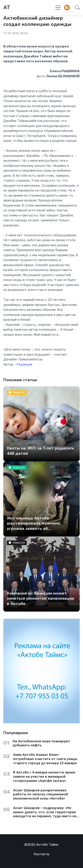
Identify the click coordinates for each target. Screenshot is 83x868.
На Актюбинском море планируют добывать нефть (41, 743)
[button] (76, 7)
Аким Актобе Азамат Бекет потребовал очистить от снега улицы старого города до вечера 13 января (45, 759)
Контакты (41, 854)
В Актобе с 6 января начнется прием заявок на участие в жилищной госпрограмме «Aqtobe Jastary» (44, 777)
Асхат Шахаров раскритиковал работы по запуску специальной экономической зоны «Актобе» (41, 794)
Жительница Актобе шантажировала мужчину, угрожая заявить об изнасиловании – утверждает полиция (37, 528)
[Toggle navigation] (58, 8)
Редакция (24, 364)
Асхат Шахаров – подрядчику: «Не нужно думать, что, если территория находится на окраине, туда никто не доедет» (45, 812)
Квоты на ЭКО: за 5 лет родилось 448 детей (41, 451)
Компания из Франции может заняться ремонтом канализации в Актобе (41, 598)
